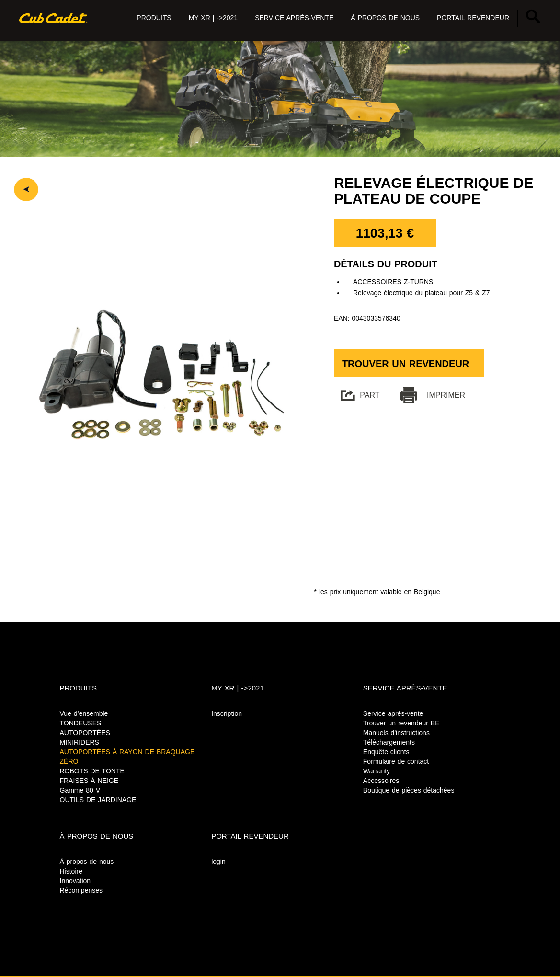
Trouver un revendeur (406, 364)
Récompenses (81, 890)
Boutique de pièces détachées (409, 790)
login (218, 862)
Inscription (227, 713)
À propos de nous (87, 862)
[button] (154, 18)
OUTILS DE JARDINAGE (98, 800)
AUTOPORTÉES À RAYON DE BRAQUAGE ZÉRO (127, 757)
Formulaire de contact (396, 761)
